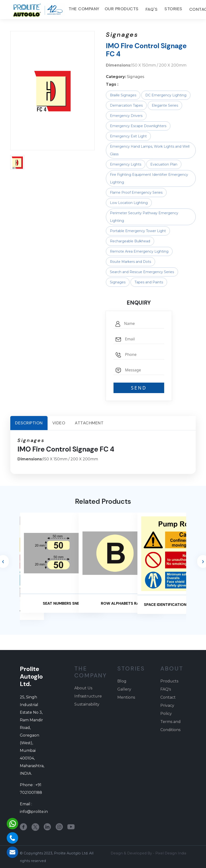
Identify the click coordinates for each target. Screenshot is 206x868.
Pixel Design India (171, 853)
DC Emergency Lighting (166, 95)
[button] (17, 162)
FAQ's (152, 9)
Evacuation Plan (164, 164)
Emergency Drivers (126, 116)
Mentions (126, 697)
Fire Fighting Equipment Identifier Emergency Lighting (149, 178)
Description (29, 423)
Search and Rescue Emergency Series (142, 272)
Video (59, 423)
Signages (118, 282)
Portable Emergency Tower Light (138, 231)
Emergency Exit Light (128, 136)
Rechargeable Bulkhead (130, 241)
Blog (122, 681)
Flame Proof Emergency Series (136, 192)
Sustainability (87, 704)
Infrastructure (88, 696)
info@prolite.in (34, 812)
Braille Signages (123, 95)
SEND (139, 388)
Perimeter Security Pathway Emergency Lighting (144, 217)
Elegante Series (165, 105)
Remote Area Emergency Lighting (139, 251)
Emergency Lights (126, 164)
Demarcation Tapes (126, 105)
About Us (83, 688)
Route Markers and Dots (130, 262)
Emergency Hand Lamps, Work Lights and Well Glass (150, 150)
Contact (168, 697)
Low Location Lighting (129, 203)
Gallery (124, 689)
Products (169, 681)
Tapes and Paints (149, 282)
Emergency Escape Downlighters (138, 126)
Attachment (89, 423)
